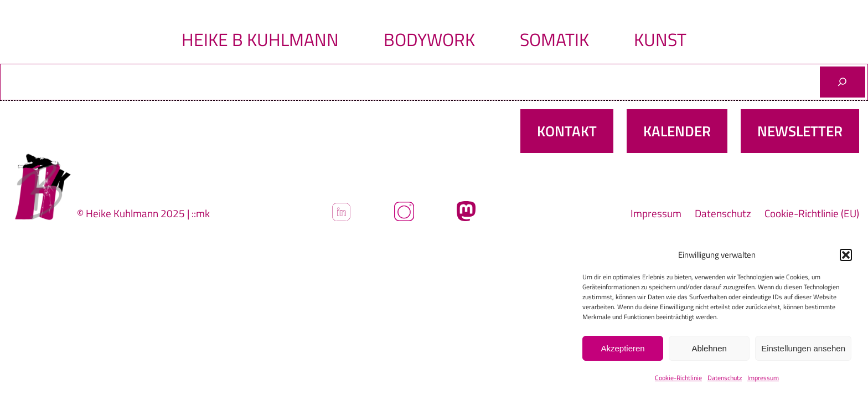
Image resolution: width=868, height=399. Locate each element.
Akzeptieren (622, 348)
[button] (846, 255)
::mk (201, 213)
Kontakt (567, 131)
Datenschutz (725, 378)
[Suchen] (843, 82)
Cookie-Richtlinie (678, 378)
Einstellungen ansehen (803, 348)
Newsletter (800, 131)
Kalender (677, 131)
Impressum (763, 378)
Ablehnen (709, 348)
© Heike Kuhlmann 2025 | (134, 213)
